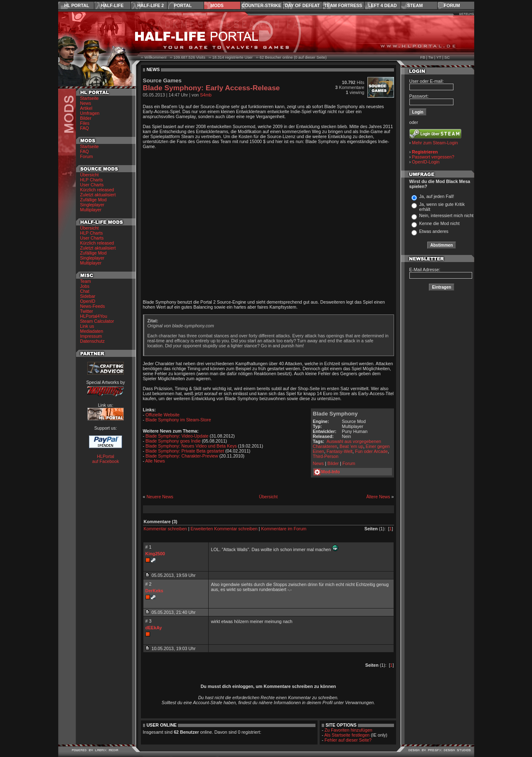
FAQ (85, 128)
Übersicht (90, 175)
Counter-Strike (261, 5)
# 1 (149, 547)
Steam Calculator (97, 321)
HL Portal (77, 5)
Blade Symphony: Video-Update (177, 436)
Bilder (86, 118)
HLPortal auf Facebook (106, 459)
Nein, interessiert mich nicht (446, 215)
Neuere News (160, 497)
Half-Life (112, 5)
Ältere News (378, 497)
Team (86, 281)
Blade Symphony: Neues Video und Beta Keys (191, 446)
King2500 (155, 554)
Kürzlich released (97, 190)
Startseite (90, 98)
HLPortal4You (94, 316)
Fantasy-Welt (340, 451)
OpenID (88, 301)
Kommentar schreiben (165, 529)
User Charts (92, 185)
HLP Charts (92, 180)
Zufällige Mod (94, 200)
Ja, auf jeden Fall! (436, 196)
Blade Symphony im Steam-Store (178, 420)
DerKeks (154, 591)
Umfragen (90, 113)
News (86, 103)
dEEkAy (154, 628)
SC (447, 57)
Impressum (91, 336)
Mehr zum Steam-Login (435, 143)
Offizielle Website (163, 415)
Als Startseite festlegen (347, 735)
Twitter (87, 311)
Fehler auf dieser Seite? (348, 740)
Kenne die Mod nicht (439, 223)
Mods (217, 5)
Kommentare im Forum (284, 529)
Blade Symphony (335, 414)
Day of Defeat (302, 5)
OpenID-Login (426, 162)
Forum (452, 5)
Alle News (155, 461)
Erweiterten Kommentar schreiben (224, 529)
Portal (183, 5)
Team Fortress (343, 5)
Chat (85, 291)
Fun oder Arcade (371, 451)
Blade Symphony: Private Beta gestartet (185, 451)
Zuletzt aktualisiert (98, 195)
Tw (431, 57)
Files (85, 123)
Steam (415, 5)
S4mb (206, 95)
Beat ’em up (351, 446)
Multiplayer (91, 210)
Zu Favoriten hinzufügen (349, 730)
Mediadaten (92, 331)
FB (423, 57)
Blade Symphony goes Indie (173, 441)
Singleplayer (92, 205)
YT (439, 57)
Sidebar (88, 296)
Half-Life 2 (150, 5)
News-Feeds (93, 306)
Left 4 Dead (383, 5)
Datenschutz (92, 341)
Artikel (86, 108)
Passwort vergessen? (433, 157)
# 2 (149, 584)
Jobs (85, 286)
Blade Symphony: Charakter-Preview (182, 456)
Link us (87, 326)
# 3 (149, 621)
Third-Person (326, 456)
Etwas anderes (434, 231)
